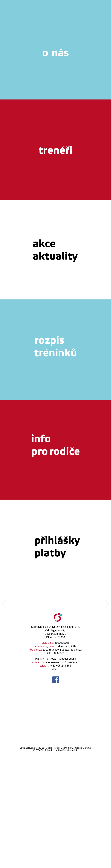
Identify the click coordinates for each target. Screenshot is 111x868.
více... (55, 786)
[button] (107, 662)
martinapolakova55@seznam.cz (60, 779)
